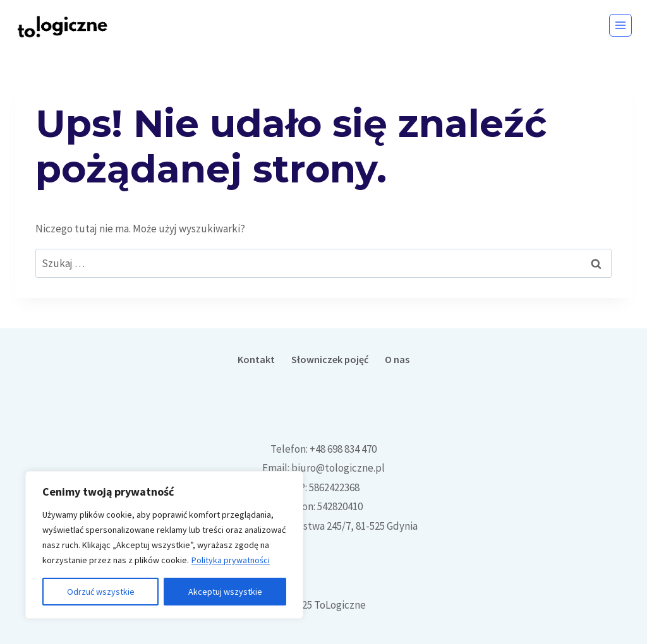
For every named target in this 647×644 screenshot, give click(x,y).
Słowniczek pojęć (330, 359)
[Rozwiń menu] (620, 25)
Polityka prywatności (231, 560)
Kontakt (256, 359)
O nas (397, 359)
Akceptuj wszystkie (225, 592)
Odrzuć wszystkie (101, 592)
